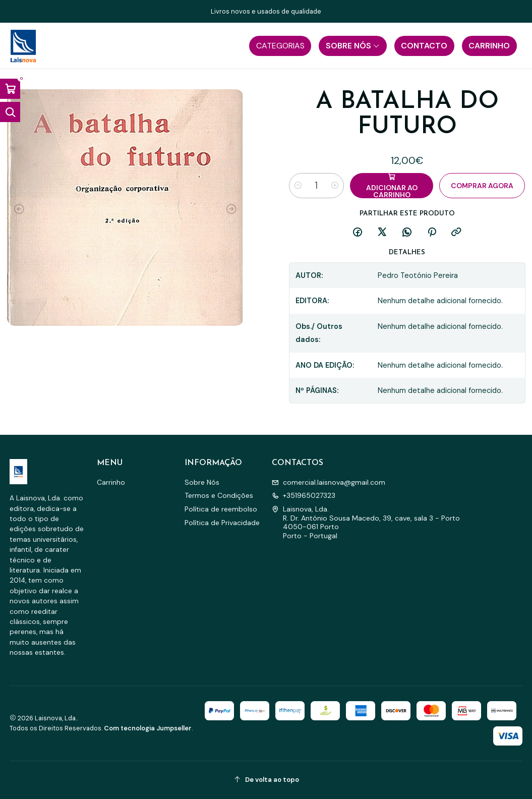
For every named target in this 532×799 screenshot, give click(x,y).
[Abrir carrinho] (10, 89)
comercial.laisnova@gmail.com (329, 482)
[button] (280, 46)
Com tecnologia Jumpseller (148, 728)
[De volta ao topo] (266, 780)
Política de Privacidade (222, 523)
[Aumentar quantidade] (335, 186)
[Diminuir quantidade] (298, 186)
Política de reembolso (221, 509)
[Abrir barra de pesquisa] (10, 112)
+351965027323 (304, 495)
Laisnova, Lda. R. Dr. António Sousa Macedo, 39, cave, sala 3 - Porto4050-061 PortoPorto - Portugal (366, 522)
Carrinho (111, 482)
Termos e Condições (219, 495)
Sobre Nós (202, 482)
